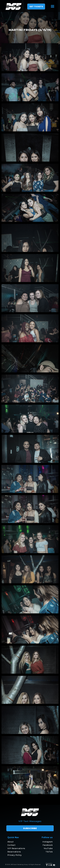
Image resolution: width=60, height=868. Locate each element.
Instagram (48, 842)
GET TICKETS (36, 7)
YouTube (48, 848)
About (11, 842)
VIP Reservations (16, 848)
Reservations (14, 852)
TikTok (49, 852)
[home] (12, 6)
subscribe (30, 828)
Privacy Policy (15, 855)
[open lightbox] (30, 57)
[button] (53, 7)
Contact (11, 845)
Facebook (48, 845)
